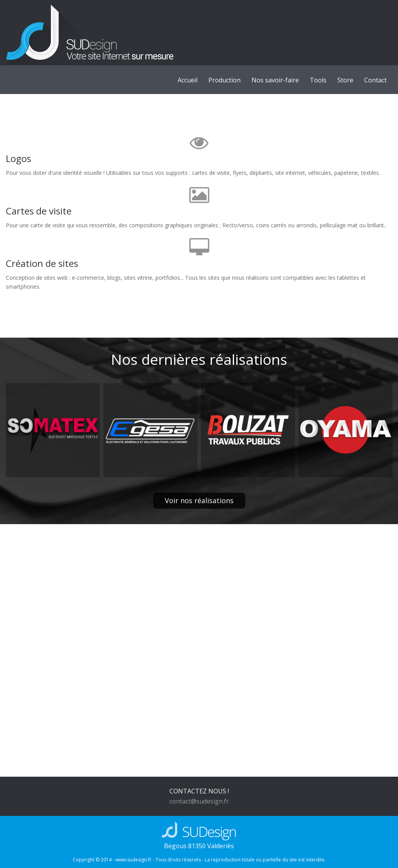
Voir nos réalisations (199, 500)
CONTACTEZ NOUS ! (199, 791)
